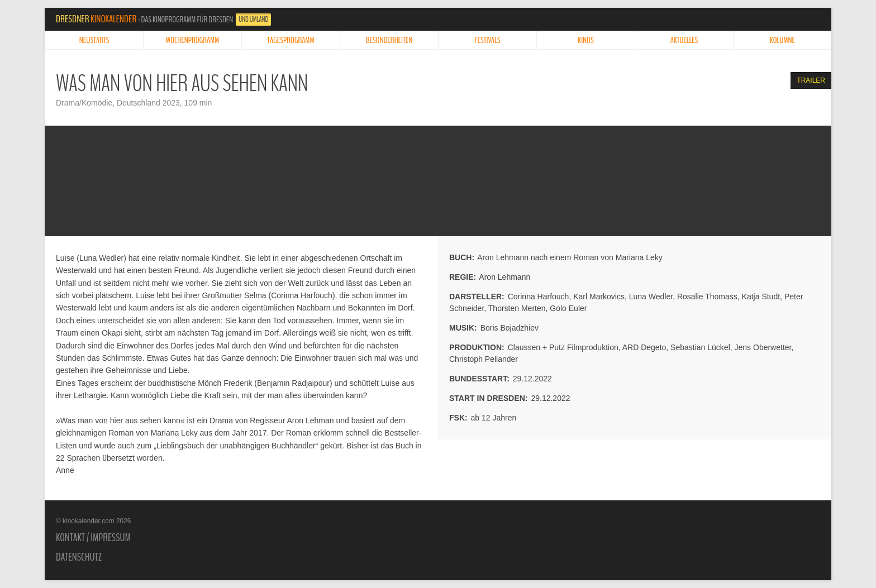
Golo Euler (568, 308)
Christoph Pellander (484, 359)
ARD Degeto (644, 347)
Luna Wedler (651, 297)
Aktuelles (684, 40)
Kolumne (782, 40)
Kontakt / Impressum (93, 538)
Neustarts (94, 40)
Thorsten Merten (517, 308)
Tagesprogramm (291, 40)
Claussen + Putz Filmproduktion (563, 347)
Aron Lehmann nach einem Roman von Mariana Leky (570, 257)
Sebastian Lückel (700, 347)
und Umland (253, 20)
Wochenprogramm (193, 40)
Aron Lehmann (504, 277)
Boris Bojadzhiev (510, 328)
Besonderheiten (389, 40)
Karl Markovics (599, 297)
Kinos (585, 40)
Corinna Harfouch (539, 297)
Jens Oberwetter (763, 347)
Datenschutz (79, 557)
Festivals (488, 40)
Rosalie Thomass (707, 297)
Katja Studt (761, 297)
